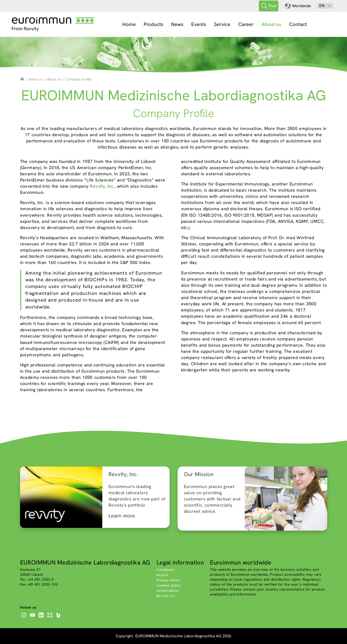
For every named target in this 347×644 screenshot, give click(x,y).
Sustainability (168, 591)
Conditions (165, 570)
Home (129, 24)
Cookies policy (169, 585)
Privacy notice (168, 580)
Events (199, 24)
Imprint (162, 575)
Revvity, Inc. (102, 186)
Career (246, 24)
